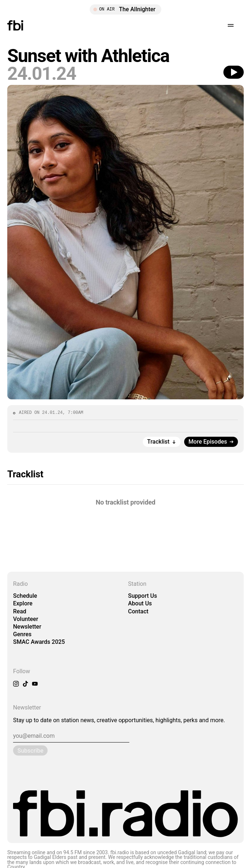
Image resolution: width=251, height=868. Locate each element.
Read (20, 611)
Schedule (25, 596)
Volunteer (26, 619)
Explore (23, 603)
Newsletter (27, 627)
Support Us (143, 596)
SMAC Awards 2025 (39, 642)
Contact (138, 611)
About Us (140, 603)
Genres (22, 634)
